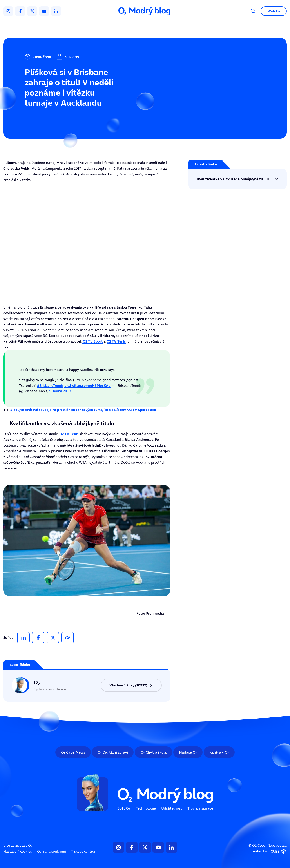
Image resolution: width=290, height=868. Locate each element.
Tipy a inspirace (188, 25)
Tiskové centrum (84, 851)
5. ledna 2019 (60, 391)
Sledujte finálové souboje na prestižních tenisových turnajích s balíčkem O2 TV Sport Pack (83, 410)
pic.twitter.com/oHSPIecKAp (87, 386)
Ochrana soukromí (52, 851)
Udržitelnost (154, 25)
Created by (268, 852)
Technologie (123, 25)
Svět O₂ (96, 25)
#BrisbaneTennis (50, 386)
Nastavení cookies (18, 851)
